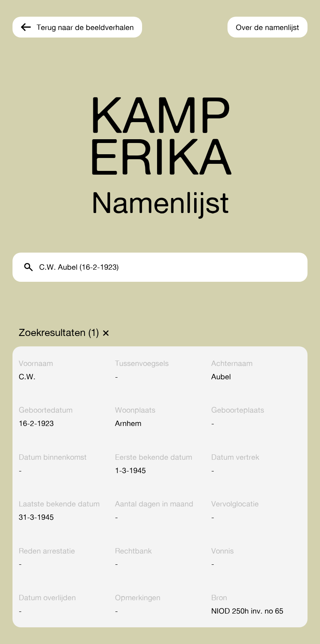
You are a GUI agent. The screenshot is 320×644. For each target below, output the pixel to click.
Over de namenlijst (267, 27)
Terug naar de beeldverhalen (85, 27)
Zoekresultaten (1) (59, 333)
